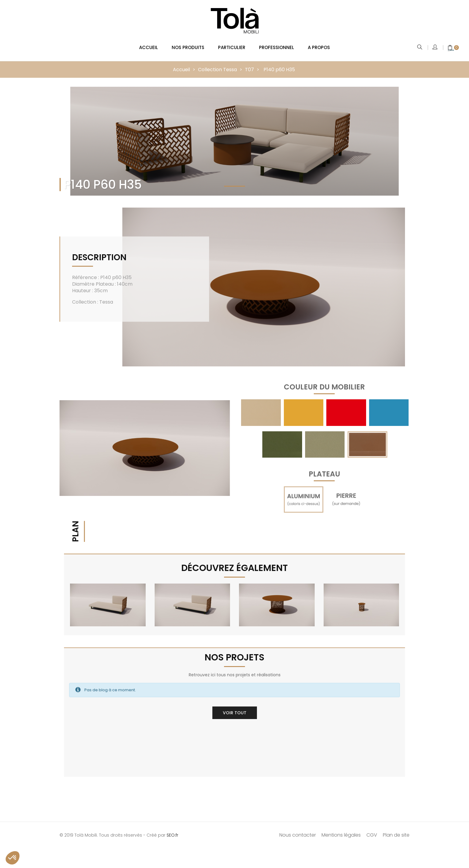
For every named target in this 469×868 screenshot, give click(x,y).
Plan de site (396, 830)
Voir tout (235, 708)
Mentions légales (341, 830)
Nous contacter (298, 830)
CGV (372, 830)
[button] (13, 858)
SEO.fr (172, 831)
